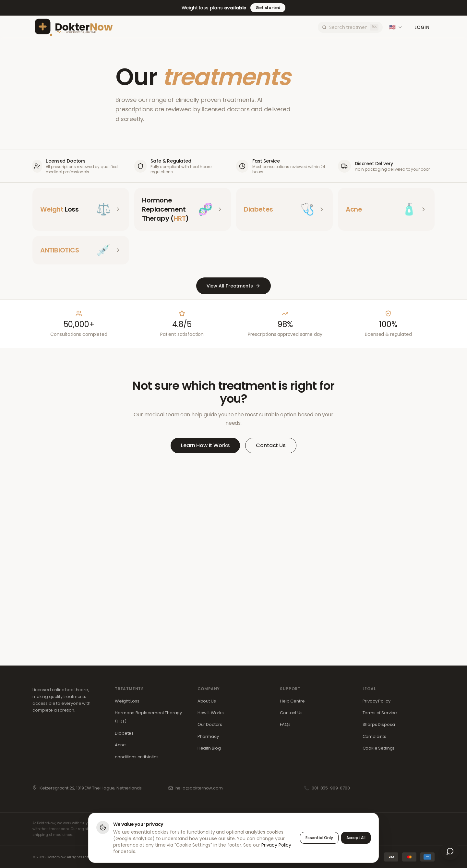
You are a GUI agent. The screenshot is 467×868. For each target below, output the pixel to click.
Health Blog (209, 748)
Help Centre (292, 701)
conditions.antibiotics (137, 757)
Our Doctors (210, 724)
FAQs (285, 724)
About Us (207, 701)
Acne (120, 745)
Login (422, 27)
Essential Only (319, 838)
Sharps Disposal (379, 724)
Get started (268, 8)
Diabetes (124, 733)
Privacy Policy (377, 701)
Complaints (374, 736)
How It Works (211, 713)
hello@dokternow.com (199, 788)
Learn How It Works (205, 445)
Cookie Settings (379, 748)
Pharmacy (208, 736)
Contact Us (271, 445)
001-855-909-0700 (331, 788)
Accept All (356, 838)
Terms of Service (380, 713)
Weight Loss (127, 701)
